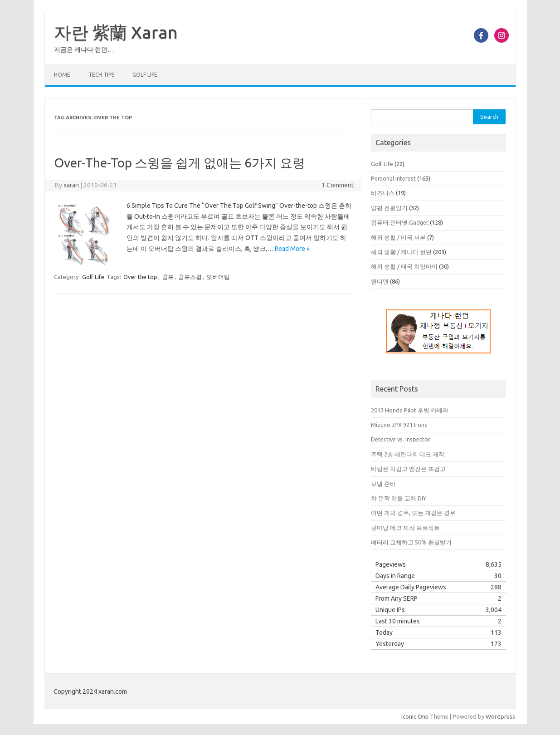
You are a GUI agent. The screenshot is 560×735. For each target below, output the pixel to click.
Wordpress (500, 716)
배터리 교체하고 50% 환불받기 (411, 542)
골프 (168, 277)
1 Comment (338, 185)
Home (62, 75)
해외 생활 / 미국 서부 (398, 237)
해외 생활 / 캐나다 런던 (401, 252)
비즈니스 (383, 193)
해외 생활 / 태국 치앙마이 (404, 266)
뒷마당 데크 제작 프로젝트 (405, 528)
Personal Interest (393, 178)
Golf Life (145, 75)
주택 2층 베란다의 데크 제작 (408, 454)
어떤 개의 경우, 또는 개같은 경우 (413, 513)
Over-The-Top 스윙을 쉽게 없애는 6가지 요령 (180, 163)
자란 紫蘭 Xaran (116, 32)
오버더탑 (218, 277)
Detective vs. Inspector (401, 439)
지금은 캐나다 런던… (84, 49)
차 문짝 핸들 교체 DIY (399, 498)
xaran (71, 185)
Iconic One (415, 716)
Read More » (292, 249)
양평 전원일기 (389, 208)
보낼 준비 (383, 484)
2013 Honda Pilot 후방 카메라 (410, 410)
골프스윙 (190, 277)
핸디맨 (380, 281)
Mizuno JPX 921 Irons (399, 425)
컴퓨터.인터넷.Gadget (400, 222)
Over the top (140, 277)
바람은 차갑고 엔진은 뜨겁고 (408, 469)
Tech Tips (101, 75)
